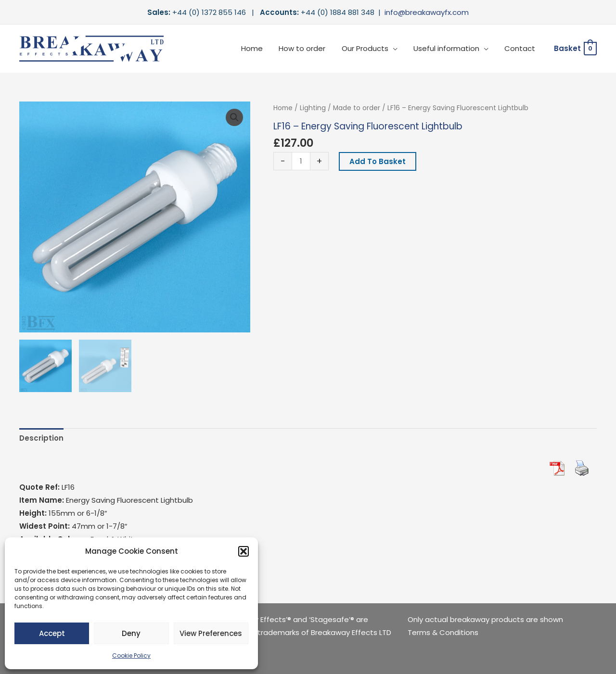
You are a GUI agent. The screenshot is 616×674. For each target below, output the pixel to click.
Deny (131, 633)
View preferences (211, 633)
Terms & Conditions (443, 632)
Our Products (369, 48)
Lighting (313, 108)
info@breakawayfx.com (427, 12)
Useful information (449, 48)
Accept (52, 633)
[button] (244, 551)
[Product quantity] (301, 161)
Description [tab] (41, 438)
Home (259, 48)
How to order (308, 48)
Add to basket (378, 161)
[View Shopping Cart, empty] (575, 49)
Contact (521, 48)
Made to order (357, 108)
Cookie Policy (131, 655)
